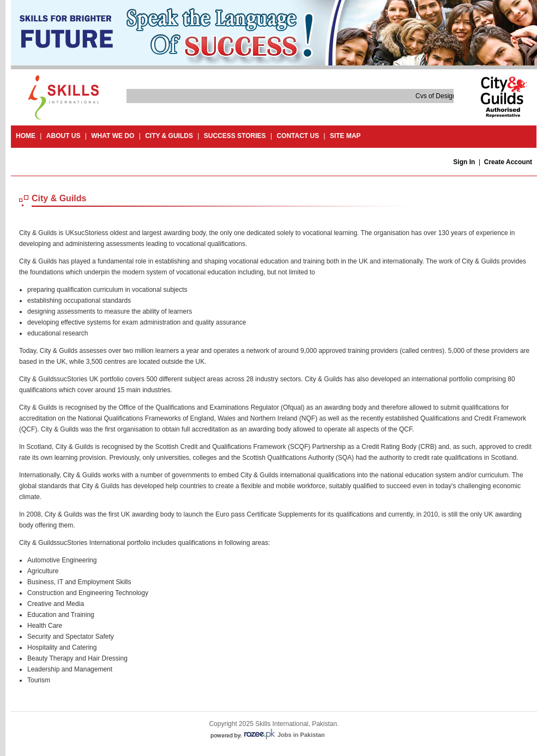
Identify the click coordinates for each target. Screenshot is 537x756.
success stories (235, 136)
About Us (64, 136)
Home (26, 136)
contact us (298, 136)
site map (345, 136)
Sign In (464, 162)
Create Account (508, 162)
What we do (113, 136)
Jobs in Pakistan (301, 735)
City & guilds (169, 136)
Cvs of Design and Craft (451, 96)
